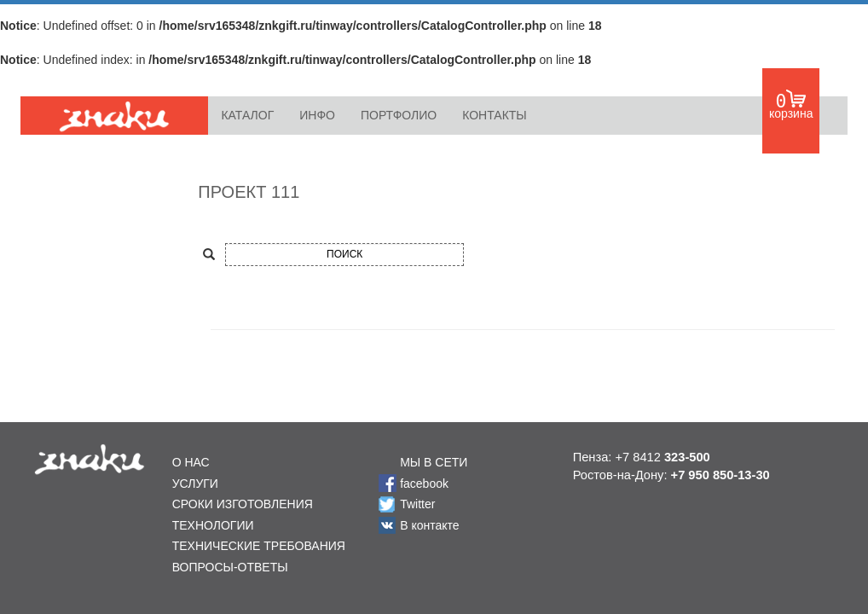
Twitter (417, 504)
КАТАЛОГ (247, 115)
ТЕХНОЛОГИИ (213, 525)
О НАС (191, 462)
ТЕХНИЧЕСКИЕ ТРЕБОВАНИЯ (259, 546)
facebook (424, 484)
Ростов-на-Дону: (671, 475)
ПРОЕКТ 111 (249, 192)
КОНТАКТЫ (495, 115)
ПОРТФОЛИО (399, 115)
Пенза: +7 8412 (642, 457)
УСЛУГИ (195, 484)
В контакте (429, 525)
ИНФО (317, 115)
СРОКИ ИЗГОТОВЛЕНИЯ (243, 504)
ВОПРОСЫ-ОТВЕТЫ (230, 567)
